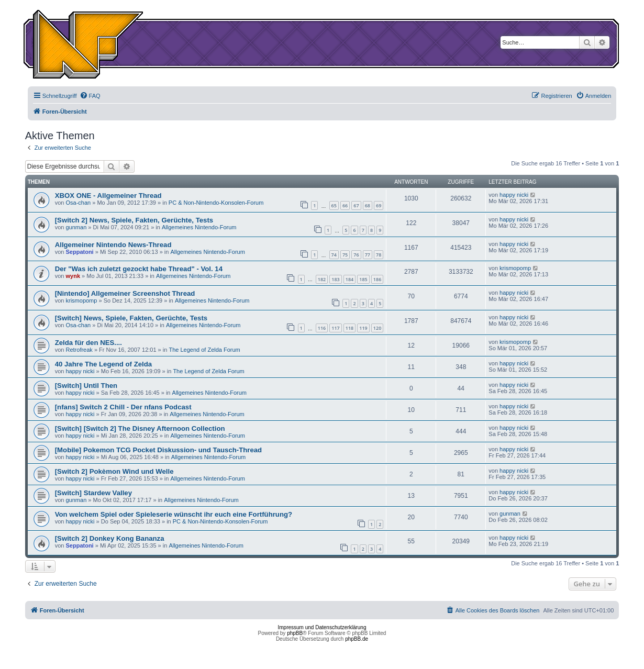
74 (334, 255)
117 (335, 328)
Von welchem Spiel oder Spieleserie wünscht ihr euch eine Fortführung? (174, 514)
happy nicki (514, 195)
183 (335, 279)
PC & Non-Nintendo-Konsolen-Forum (216, 203)
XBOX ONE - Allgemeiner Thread (108, 196)
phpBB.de (357, 639)
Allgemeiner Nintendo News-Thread (113, 245)
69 (379, 205)
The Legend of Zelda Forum (204, 350)
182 (322, 279)
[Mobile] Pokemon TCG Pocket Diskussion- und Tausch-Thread (158, 450)
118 (349, 328)
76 (356, 255)
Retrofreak (79, 350)
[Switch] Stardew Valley (93, 493)
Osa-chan (79, 203)
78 (379, 255)
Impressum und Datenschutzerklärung (322, 627)
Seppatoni (80, 252)
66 (345, 205)
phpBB (295, 633)
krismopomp (515, 268)
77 (368, 255)
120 (377, 328)
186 (377, 279)
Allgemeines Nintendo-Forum (199, 227)
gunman (76, 227)
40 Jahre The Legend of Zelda (103, 364)
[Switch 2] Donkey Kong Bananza (110, 538)
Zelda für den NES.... (88, 343)
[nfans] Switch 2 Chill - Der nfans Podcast (123, 407)
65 (334, 205)
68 (368, 205)
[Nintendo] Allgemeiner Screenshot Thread (125, 293)
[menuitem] (90, 96)
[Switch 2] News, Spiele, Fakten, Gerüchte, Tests (134, 220)
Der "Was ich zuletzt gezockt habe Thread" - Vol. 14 (139, 269)
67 (356, 205)
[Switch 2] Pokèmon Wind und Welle (114, 471)
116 (322, 328)
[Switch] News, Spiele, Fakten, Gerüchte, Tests (131, 318)
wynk (73, 276)
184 (349, 279)
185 (363, 279)
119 (363, 328)
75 (345, 255)
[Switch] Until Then (86, 386)
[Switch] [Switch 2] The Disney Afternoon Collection (140, 428)
